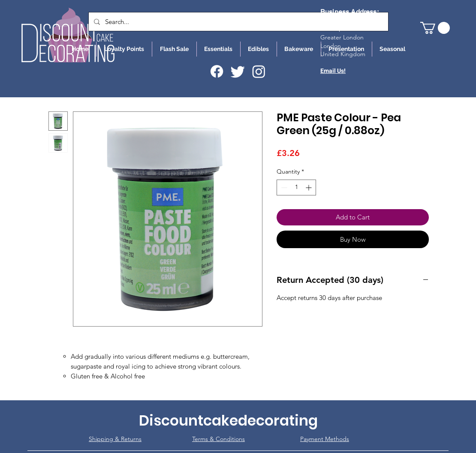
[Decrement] (283, 187)
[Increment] (309, 187)
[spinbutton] (296, 187)
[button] (435, 28)
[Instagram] (259, 71)
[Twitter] (238, 71)
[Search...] (238, 22)
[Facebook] (217, 71)
